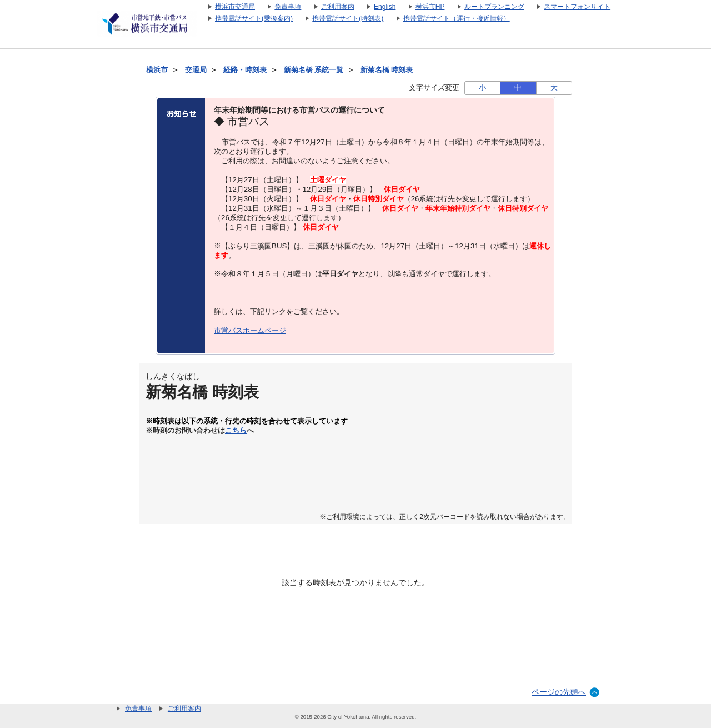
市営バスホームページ (250, 330)
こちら (236, 431)
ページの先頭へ (559, 692)
